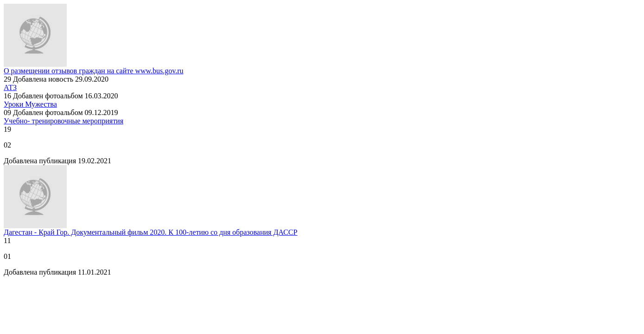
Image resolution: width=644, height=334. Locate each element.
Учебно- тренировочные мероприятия (64, 121)
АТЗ (10, 87)
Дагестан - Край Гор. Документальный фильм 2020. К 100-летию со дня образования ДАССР (150, 232)
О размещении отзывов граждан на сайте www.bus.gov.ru (94, 71)
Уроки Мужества (30, 104)
